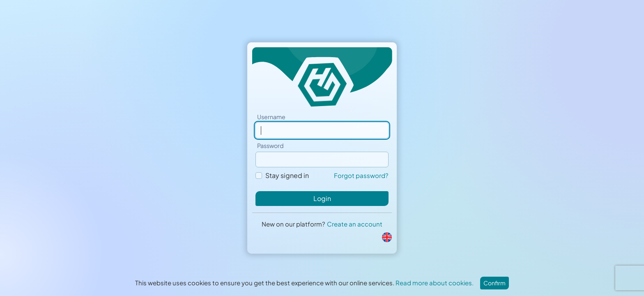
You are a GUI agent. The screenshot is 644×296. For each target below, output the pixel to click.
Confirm (494, 283)
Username (271, 117)
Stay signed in (287, 175)
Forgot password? (361, 175)
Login (322, 198)
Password (270, 146)
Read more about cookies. (435, 283)
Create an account (355, 224)
